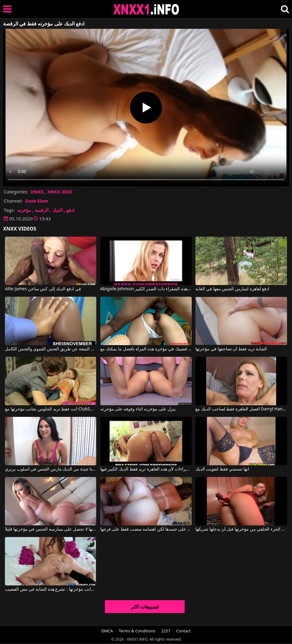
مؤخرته (24, 210)
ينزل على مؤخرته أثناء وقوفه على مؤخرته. (138, 409)
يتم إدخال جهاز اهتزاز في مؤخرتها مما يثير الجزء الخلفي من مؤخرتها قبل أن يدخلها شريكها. (241, 529)
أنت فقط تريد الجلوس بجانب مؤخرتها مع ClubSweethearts (51, 409)
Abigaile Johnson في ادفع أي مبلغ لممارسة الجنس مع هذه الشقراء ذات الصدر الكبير (146, 289)
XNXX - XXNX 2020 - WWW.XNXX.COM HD (146, 9)
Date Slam (37, 201)
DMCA (107, 631)
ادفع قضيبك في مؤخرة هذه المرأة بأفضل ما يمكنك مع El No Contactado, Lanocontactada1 (146, 349)
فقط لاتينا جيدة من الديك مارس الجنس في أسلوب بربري (51, 469)
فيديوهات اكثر (145, 607)
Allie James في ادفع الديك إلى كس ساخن (43, 289)
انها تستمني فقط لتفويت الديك (222, 469)
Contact (184, 631)
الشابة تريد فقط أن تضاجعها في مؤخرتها (231, 349)
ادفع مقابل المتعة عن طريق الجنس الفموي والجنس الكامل (51, 349)
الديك (57, 210)
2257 (166, 631)
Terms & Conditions (137, 631)
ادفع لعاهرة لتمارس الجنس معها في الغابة (232, 289)
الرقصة (42, 210)
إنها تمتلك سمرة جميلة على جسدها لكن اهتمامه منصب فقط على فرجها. (146, 529)
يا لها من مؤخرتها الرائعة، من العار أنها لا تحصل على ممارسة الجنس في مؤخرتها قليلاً (51, 529)
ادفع (70, 210)
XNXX (37, 192)
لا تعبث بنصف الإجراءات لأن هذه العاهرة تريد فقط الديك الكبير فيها (146, 469)
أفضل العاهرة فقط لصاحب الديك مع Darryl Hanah (241, 409)
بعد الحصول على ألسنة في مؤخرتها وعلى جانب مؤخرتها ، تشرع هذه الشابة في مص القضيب (51, 589)
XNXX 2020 (60, 192)
